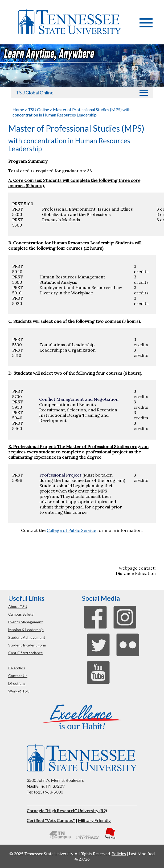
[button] (146, 26)
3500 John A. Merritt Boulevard (56, 780)
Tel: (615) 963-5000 (45, 792)
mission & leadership (26, 630)
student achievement (27, 637)
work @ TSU (19, 691)
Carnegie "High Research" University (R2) (67, 810)
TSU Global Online (35, 93)
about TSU (18, 606)
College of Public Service (71, 530)
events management (26, 622)
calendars (17, 668)
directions (17, 683)
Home (18, 109)
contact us (18, 676)
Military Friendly (94, 820)
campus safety (21, 614)
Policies (119, 854)
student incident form (27, 645)
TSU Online (38, 109)
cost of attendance (26, 653)
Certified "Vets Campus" (51, 820)
